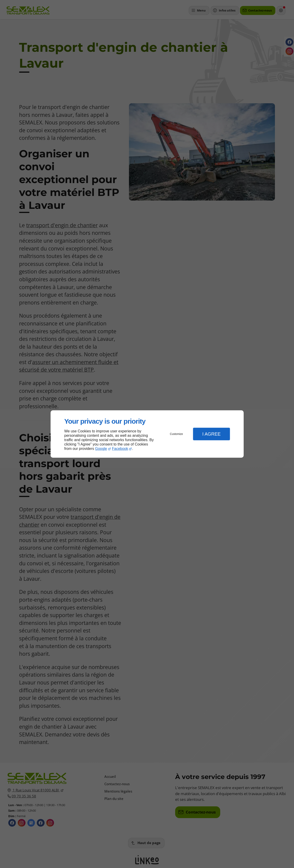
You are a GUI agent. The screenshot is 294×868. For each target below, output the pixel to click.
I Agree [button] (211, 434)
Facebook (120, 449)
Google (101, 449)
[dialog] (147, 434)
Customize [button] (176, 434)
